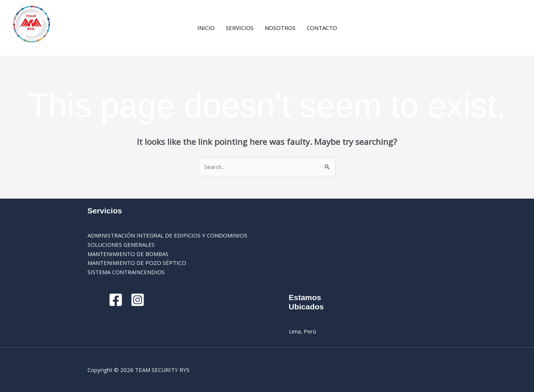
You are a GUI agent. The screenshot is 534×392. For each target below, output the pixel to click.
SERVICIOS (240, 28)
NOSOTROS (280, 28)
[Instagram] (365, 29)
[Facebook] (354, 29)
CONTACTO (322, 28)
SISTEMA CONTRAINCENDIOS (126, 272)
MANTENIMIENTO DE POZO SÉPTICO (137, 263)
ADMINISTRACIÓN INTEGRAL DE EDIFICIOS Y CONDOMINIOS (167, 235)
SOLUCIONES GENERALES (121, 245)
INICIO (206, 28)
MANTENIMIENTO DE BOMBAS (128, 254)
